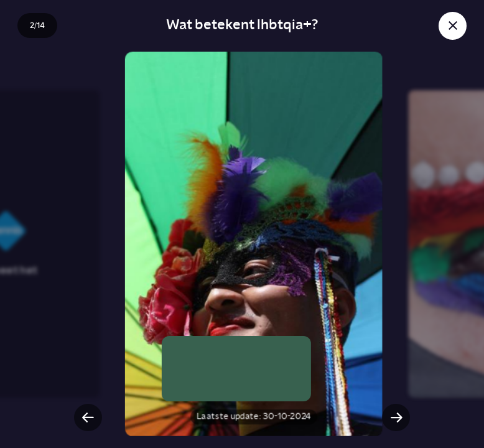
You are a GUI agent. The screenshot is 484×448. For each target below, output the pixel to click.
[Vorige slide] (88, 418)
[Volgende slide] (396, 418)
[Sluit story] (453, 26)
